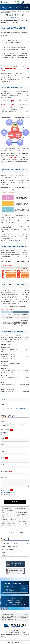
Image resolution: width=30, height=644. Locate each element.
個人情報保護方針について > (8, 492)
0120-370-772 (13, 587)
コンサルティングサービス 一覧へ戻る (15, 532)
